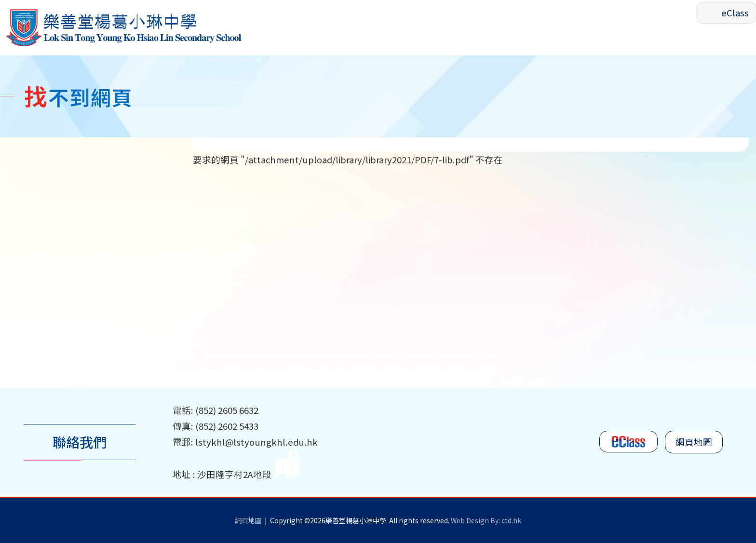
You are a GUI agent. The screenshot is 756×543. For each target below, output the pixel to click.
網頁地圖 (694, 442)
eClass (735, 13)
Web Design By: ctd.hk (486, 520)
